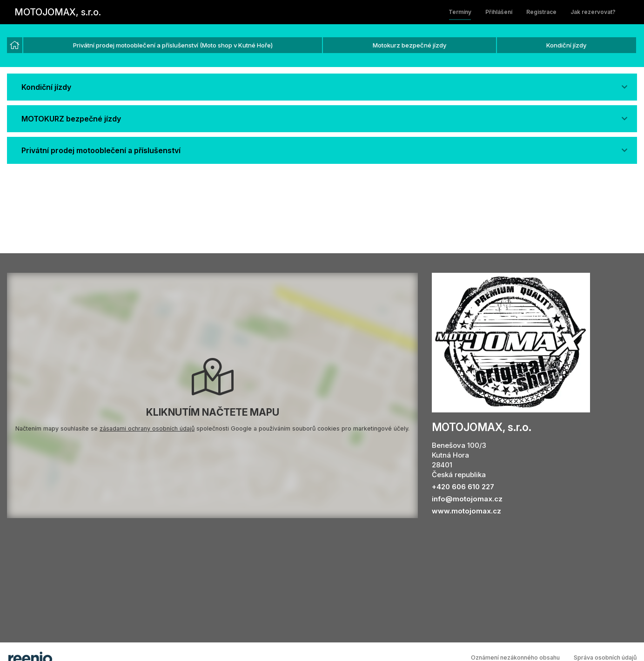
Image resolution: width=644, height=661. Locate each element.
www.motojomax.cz (466, 511)
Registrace (541, 12)
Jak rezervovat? (593, 12)
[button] (322, 87)
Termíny (460, 12)
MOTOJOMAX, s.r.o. (58, 12)
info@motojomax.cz (467, 499)
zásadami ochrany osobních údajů (147, 428)
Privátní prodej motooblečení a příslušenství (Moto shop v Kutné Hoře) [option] (173, 45)
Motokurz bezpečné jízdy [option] (409, 45)
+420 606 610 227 (463, 487)
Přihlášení (499, 12)
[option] (15, 45)
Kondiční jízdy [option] (566, 45)
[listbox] (322, 46)
